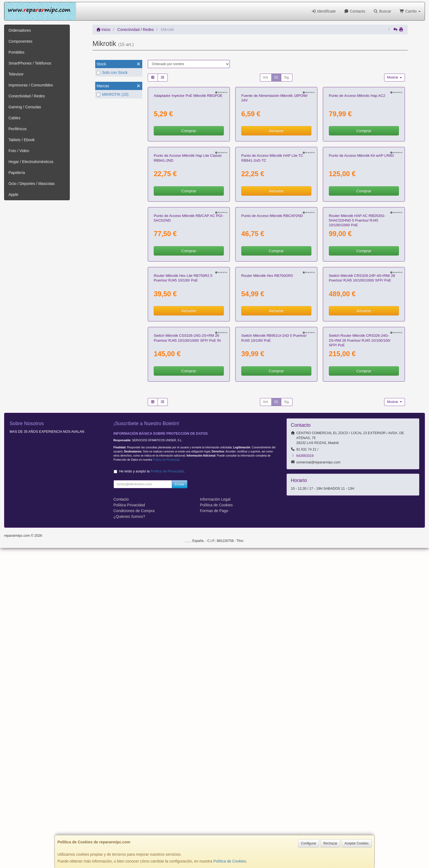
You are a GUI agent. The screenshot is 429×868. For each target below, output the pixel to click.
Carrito (410, 11)
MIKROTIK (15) (112, 94)
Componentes (20, 41)
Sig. (287, 77)
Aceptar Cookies (356, 843)
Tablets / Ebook (22, 140)
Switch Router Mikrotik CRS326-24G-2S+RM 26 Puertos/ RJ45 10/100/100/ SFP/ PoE (360, 660)
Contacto (354, 11)
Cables (15, 118)
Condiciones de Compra (134, 831)
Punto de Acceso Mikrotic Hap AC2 (357, 160)
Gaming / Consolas (25, 107)
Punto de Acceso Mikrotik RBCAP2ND (272, 407)
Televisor (16, 74)
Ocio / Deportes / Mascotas (32, 184)
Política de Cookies (230, 861)
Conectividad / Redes (27, 96)
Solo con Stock (112, 72)
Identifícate (323, 11)
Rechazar (330, 843)
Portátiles (16, 52)
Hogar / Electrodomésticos (31, 162)
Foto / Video (19, 151)
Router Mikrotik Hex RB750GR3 (267, 532)
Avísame (276, 195)
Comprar (189, 195)
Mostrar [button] (395, 77)
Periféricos (18, 129)
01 (276, 77)
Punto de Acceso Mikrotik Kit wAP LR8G (361, 284)
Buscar (382, 11)
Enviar (179, 804)
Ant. (266, 77)
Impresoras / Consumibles (31, 85)
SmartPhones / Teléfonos (30, 63)
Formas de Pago (214, 831)
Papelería (17, 173)
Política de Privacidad (166, 780)
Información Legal (215, 819)
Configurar (309, 843)
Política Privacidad (129, 825)
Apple (13, 194)
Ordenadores (20, 30)
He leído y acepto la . (152, 791)
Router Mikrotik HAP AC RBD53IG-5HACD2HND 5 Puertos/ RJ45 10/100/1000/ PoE (357, 412)
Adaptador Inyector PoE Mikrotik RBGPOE (188, 160)
